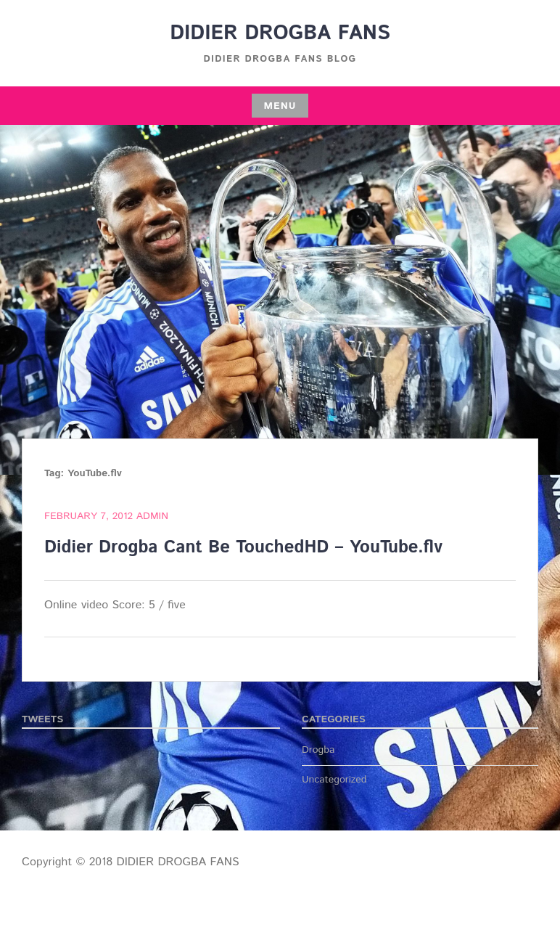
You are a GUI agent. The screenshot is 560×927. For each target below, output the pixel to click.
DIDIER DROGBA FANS (280, 33)
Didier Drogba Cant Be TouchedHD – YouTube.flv (243, 547)
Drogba (318, 750)
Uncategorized (334, 780)
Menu (280, 106)
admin (152, 516)
